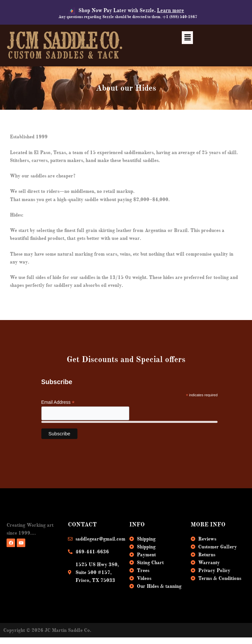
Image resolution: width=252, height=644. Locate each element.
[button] (187, 37)
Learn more (170, 11)
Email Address (58, 402)
